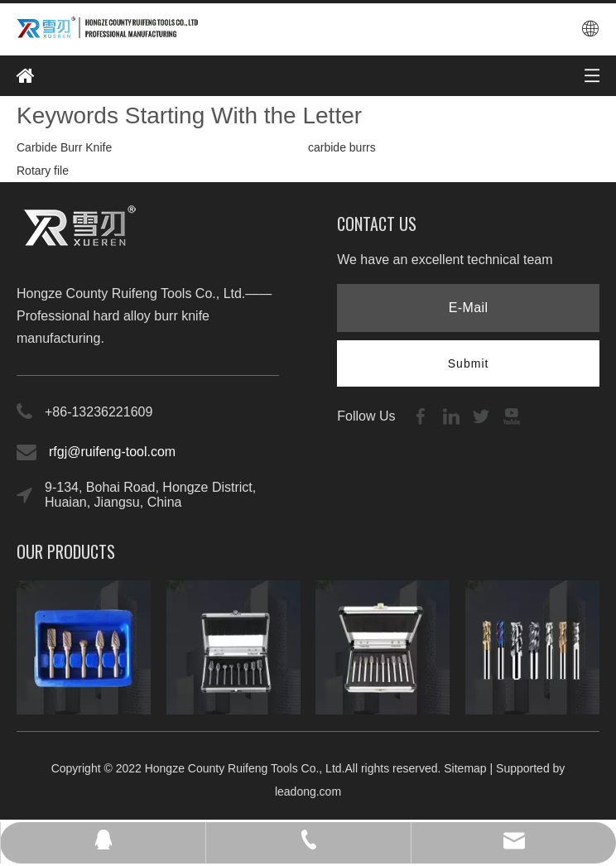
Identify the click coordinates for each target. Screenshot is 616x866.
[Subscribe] (469, 363)
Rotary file (43, 171)
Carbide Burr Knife (64, 147)
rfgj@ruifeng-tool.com (112, 452)
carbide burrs (342, 147)
